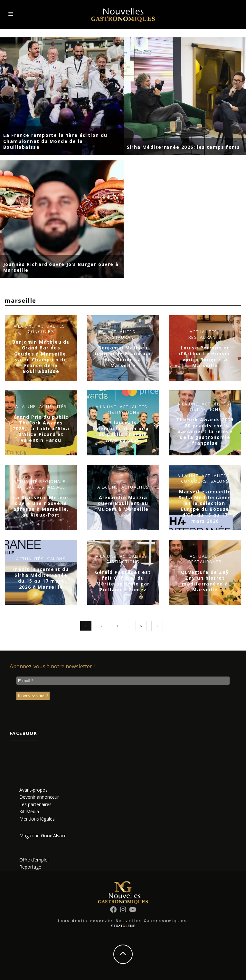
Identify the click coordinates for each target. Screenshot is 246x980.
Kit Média (29, 811)
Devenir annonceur (39, 797)
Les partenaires (35, 804)
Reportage (30, 867)
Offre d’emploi (34, 860)
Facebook (23, 733)
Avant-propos (33, 790)
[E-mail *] (123, 681)
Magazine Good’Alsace (43, 836)
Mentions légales (37, 819)
